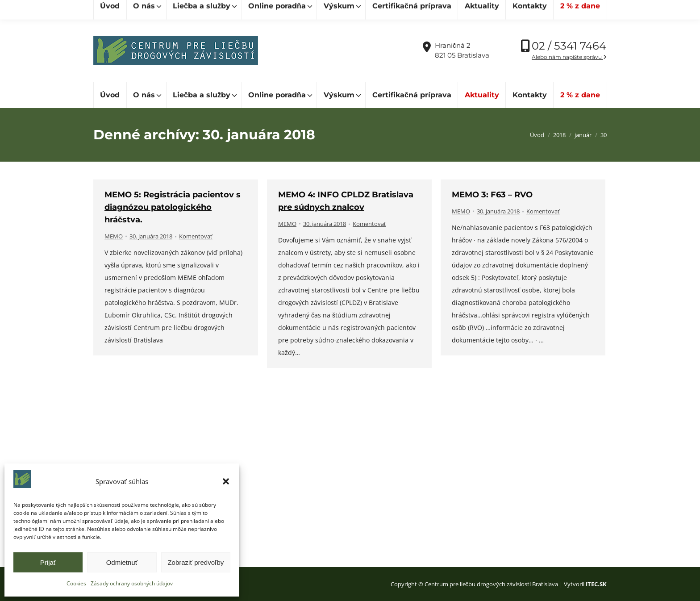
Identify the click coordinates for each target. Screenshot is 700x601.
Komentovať (196, 236)
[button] (226, 481)
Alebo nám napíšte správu (569, 57)
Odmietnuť (122, 562)
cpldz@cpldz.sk (247, 10)
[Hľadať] (133, 9)
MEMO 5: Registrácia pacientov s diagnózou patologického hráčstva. (173, 207)
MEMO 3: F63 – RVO (492, 195)
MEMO (114, 236)
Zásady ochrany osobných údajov (132, 583)
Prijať (48, 562)
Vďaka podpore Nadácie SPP (560, 9)
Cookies (76, 583)
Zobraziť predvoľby (196, 562)
